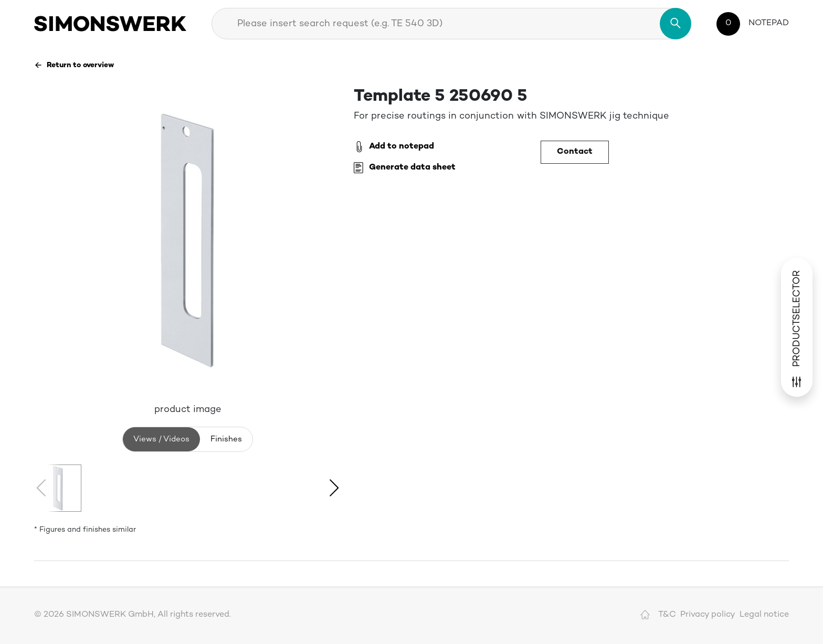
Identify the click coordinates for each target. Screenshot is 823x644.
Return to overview (74, 65)
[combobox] (451, 24)
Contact (575, 152)
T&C (667, 615)
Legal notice (764, 615)
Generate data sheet (405, 168)
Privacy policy (708, 615)
